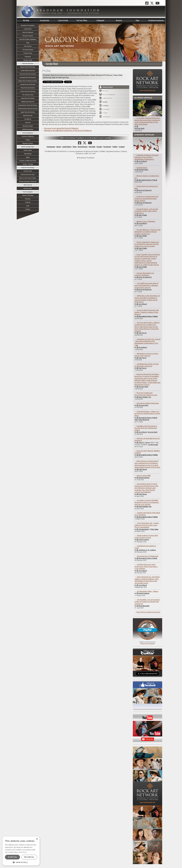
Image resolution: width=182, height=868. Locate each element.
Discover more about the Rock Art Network (61, 128)
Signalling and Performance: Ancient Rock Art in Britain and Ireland (146, 428)
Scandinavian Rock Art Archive (28, 105)
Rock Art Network (109, 95)
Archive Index (28, 171)
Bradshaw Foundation (156, 20)
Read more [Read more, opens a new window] (23, 852)
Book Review (83, 147)
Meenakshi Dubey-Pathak (148, 180)
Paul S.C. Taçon (144, 442)
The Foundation (28, 192)
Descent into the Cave (28, 175)
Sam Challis (143, 215)
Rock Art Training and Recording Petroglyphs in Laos (146, 394)
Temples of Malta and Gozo (28, 161)
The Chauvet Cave (28, 95)
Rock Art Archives (28, 64)
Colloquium (100, 20)
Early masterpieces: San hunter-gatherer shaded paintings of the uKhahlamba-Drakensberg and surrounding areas (147, 580)
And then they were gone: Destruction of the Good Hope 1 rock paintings (146, 567)
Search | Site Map (28, 195)
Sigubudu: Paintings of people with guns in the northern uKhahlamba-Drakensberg (147, 157)
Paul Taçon (142, 333)
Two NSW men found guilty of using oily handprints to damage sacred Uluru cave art (146, 285)
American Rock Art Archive (28, 74)
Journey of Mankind (28, 136)
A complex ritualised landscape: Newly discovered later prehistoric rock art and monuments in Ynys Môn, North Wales (147, 121)
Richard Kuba (143, 170)
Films (138, 20)
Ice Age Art (28, 119)
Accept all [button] (13, 857)
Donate (99, 147)
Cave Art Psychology (28, 168)
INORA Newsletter (28, 129)
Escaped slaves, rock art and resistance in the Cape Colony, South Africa (146, 211)
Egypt (28, 157)
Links (28, 206)
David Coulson (144, 540)
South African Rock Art (28, 70)
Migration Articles (28, 143)
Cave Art (28, 122)
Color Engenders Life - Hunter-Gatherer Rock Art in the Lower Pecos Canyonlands (147, 525)
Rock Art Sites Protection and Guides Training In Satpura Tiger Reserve (147, 312)
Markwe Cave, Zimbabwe (146, 221)
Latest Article (63, 20)
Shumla (105, 91)
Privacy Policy (28, 53)
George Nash (139, 128)
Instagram (106, 117)
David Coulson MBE (144, 476)
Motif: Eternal (28, 185)
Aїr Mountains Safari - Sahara (147, 591)
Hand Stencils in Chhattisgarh (147, 556)
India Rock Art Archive (28, 98)
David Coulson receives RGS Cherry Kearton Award (146, 537)
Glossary (28, 199)
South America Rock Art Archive (28, 109)
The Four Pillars (82, 20)
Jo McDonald (153, 445)
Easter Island (28, 150)
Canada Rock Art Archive (28, 84)
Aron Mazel (143, 161)
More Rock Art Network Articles (148, 612)
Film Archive (28, 46)
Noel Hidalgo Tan (145, 397)
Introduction (45, 20)
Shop (75, 147)
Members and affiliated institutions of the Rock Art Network (68, 131)
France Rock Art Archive (28, 91)
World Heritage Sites (28, 147)
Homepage (51, 147)
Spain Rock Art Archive (28, 112)
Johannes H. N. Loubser (147, 550)
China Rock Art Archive (28, 88)
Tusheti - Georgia (28, 164)
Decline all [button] (29, 857)
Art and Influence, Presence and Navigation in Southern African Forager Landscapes (147, 232)
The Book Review (28, 50)
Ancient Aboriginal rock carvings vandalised (144, 274)
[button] (21, 862)
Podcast (28, 202)
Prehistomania (142, 168)
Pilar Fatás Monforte (142, 420)
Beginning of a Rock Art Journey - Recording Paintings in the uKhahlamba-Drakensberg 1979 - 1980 (147, 342)
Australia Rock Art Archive (28, 77)
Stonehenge (28, 154)
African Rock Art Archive (28, 67)
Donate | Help (28, 60)
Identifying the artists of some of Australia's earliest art (147, 365)
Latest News (67, 147)
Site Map (26, 20)
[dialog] (21, 851)
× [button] (37, 839)
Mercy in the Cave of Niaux (28, 178)
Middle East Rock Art (28, 102)
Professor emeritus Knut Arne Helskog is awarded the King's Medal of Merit (147, 199)
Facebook (106, 109)
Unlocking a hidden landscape (148, 403)
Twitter (105, 113)
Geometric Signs (28, 126)
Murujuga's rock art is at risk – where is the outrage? (147, 355)
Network (119, 20)
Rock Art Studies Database (28, 39)
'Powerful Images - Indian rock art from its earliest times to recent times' (147, 414)
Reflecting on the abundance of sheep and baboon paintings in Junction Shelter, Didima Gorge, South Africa (147, 299)
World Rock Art (28, 116)
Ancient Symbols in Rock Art (28, 181)
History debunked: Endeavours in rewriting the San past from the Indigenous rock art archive (147, 244)
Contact (122, 147)
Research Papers (28, 36)
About (59, 147)
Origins (28, 140)
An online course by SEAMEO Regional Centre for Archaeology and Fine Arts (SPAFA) (147, 502)
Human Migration (28, 133)
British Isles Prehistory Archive (28, 81)
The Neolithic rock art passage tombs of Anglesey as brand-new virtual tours (147, 602)
